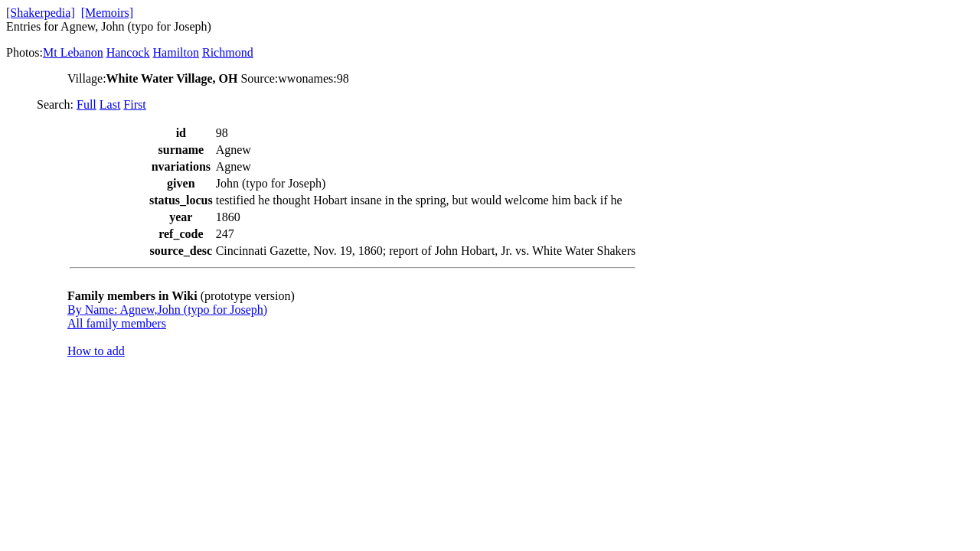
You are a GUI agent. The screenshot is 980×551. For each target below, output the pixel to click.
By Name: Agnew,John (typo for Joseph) (167, 310)
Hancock (128, 52)
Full (87, 104)
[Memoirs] (107, 13)
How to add (96, 351)
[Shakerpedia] (41, 13)
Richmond (228, 52)
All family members (117, 323)
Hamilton (176, 52)
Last (110, 104)
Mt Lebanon (73, 52)
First (134, 104)
